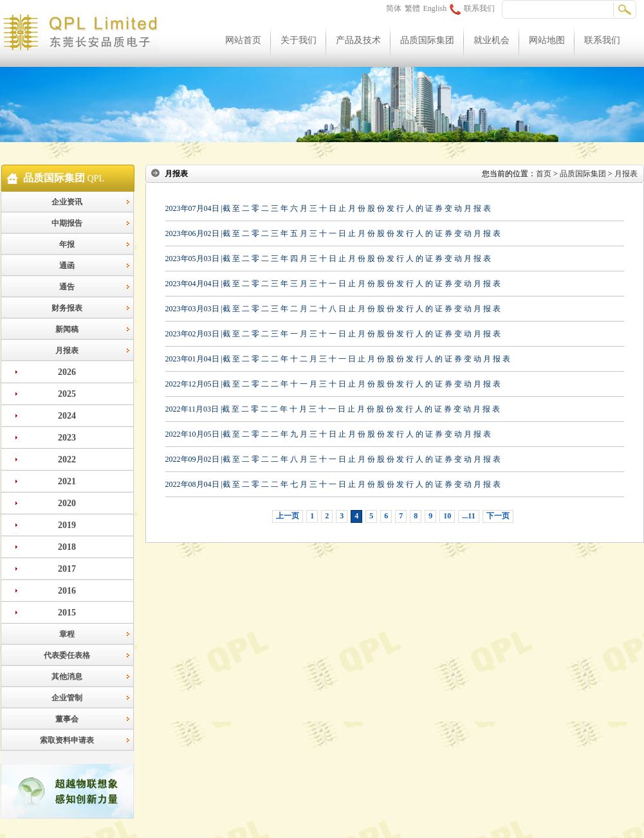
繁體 (412, 8)
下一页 (498, 516)
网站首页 (243, 40)
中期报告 (67, 223)
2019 (67, 525)
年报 (67, 244)
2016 (67, 591)
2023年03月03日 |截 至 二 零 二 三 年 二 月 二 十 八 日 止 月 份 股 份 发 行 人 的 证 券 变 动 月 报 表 (333, 309)
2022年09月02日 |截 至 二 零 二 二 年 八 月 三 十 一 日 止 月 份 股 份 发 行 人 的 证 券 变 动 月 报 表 (333, 459)
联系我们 (472, 8)
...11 (468, 516)
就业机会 (492, 40)
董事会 (67, 719)
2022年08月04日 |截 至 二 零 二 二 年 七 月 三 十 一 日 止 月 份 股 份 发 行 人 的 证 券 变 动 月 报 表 (333, 484)
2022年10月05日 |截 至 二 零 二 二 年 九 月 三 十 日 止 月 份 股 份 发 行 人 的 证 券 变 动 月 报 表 (328, 434)
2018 (67, 547)
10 (447, 516)
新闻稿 (67, 329)
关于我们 (299, 40)
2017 (67, 569)
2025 (67, 394)
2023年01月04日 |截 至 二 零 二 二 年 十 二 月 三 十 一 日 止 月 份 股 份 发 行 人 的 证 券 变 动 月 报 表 (338, 359)
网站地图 (547, 40)
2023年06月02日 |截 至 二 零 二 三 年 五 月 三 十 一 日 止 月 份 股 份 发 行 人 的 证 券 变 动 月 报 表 (333, 233)
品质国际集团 (427, 40)
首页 (544, 174)
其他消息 (67, 677)
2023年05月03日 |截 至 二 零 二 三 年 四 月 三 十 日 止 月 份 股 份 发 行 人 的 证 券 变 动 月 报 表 (328, 259)
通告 (67, 287)
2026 (67, 372)
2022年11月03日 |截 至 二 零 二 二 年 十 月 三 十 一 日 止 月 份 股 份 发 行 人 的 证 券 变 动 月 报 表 (333, 409)
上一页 (288, 516)
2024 (67, 416)
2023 (67, 438)
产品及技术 (358, 40)
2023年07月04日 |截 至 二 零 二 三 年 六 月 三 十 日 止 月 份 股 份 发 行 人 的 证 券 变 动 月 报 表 (328, 208)
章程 (67, 634)
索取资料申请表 (67, 740)
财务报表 (67, 308)
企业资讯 (67, 202)
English (435, 8)
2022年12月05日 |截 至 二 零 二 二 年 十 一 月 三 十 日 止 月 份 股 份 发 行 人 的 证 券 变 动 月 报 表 (333, 384)
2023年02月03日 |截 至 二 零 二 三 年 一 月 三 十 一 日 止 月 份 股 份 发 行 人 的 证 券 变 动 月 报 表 (333, 334)
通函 (67, 266)
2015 (67, 613)
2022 (67, 460)
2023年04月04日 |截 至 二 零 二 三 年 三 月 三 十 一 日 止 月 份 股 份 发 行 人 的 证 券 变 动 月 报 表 (333, 284)
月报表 (67, 351)
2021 (67, 481)
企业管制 (67, 698)
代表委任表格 (67, 655)
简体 (394, 8)
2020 (67, 503)
